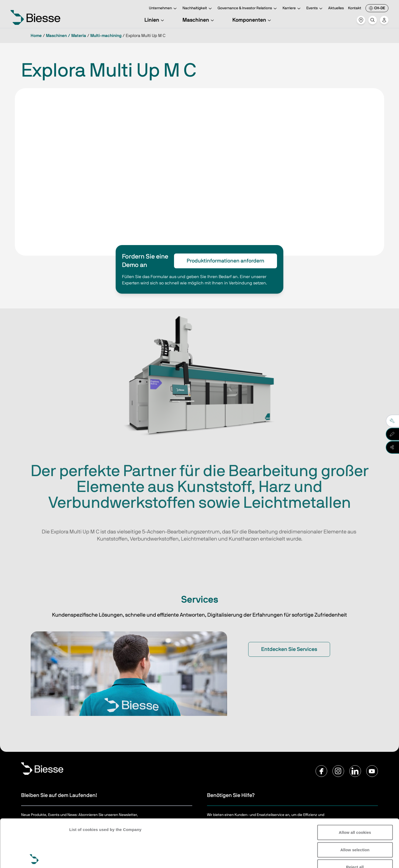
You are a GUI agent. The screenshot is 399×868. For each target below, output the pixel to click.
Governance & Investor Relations (248, 9)
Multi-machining (106, 36)
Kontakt (355, 8)
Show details (81, 858)
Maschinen (199, 20)
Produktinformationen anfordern (226, 261)
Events (315, 9)
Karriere (292, 9)
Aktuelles (336, 8)
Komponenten (252, 20)
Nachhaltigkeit (198, 9)
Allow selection (355, 802)
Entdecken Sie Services (289, 649)
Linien (155, 20)
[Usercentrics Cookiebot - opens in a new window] (34, 858)
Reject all (355, 819)
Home (36, 36)
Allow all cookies (355, 785)
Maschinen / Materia (66, 36)
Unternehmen (164, 9)
